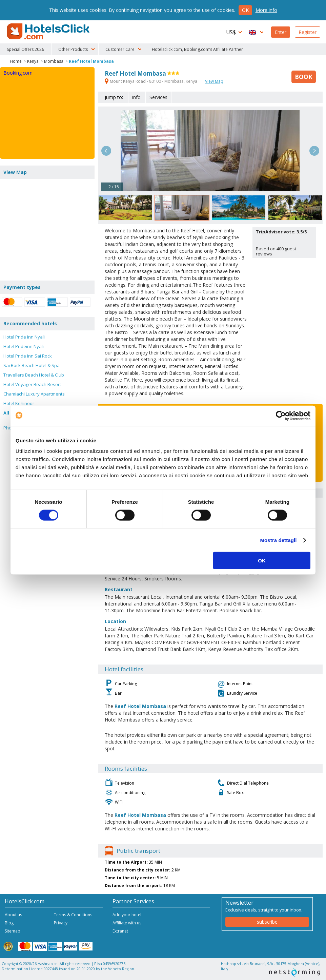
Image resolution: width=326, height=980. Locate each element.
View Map (214, 81)
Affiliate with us (127, 923)
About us (13, 915)
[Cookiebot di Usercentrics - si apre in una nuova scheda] (281, 416)
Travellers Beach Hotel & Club (34, 375)
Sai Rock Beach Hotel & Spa (32, 365)
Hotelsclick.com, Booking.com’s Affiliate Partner (197, 49)
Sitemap (13, 931)
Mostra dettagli (278, 540)
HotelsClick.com (49, 32)
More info (266, 10)
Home (16, 61)
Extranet (120, 931)
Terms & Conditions (73, 915)
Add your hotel (127, 915)
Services (158, 97)
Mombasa (54, 61)
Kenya (33, 61)
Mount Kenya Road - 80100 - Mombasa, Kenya (151, 81)
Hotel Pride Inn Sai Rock (28, 356)
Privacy (61, 923)
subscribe (267, 922)
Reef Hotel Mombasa (91, 61)
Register (308, 32)
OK (262, 561)
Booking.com (18, 73)
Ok (245, 10)
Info (136, 97)
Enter (281, 32)
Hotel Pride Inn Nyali (24, 337)
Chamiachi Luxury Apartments (34, 394)
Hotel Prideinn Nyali (24, 346)
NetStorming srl (295, 972)
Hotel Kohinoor (19, 403)
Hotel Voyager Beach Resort (32, 384)
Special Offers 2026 (25, 49)
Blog (9, 923)
